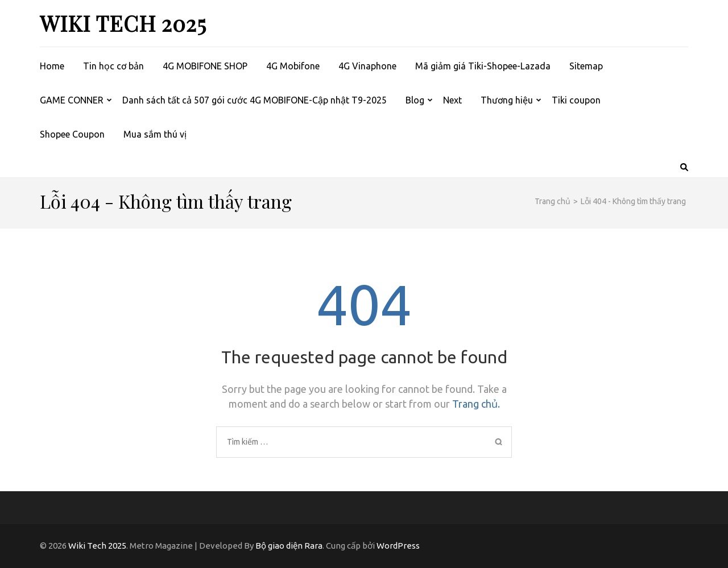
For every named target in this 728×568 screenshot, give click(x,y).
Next (452, 100)
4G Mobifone (293, 66)
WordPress (398, 546)
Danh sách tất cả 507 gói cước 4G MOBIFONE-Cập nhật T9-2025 (255, 100)
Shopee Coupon (72, 134)
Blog (415, 100)
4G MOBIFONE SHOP (205, 66)
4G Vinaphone (367, 66)
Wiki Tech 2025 (123, 23)
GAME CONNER (72, 100)
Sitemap (586, 66)
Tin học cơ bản (113, 66)
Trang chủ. (476, 404)
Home (52, 66)
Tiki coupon (576, 100)
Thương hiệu (507, 100)
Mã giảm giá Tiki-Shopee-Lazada (483, 66)
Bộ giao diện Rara (289, 546)
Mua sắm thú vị (155, 134)
